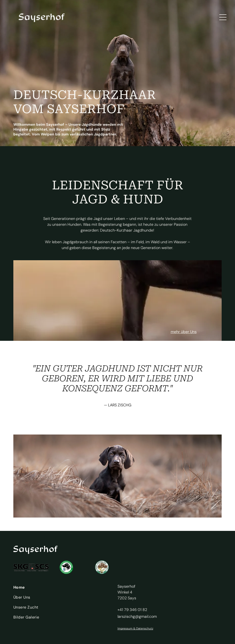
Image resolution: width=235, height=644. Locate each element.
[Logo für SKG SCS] (31, 567)
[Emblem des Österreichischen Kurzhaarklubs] (102, 567)
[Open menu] (223, 17)
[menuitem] (61, 589)
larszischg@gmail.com (137, 616)
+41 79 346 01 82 (132, 610)
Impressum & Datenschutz (135, 628)
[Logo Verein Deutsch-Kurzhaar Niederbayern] (67, 567)
